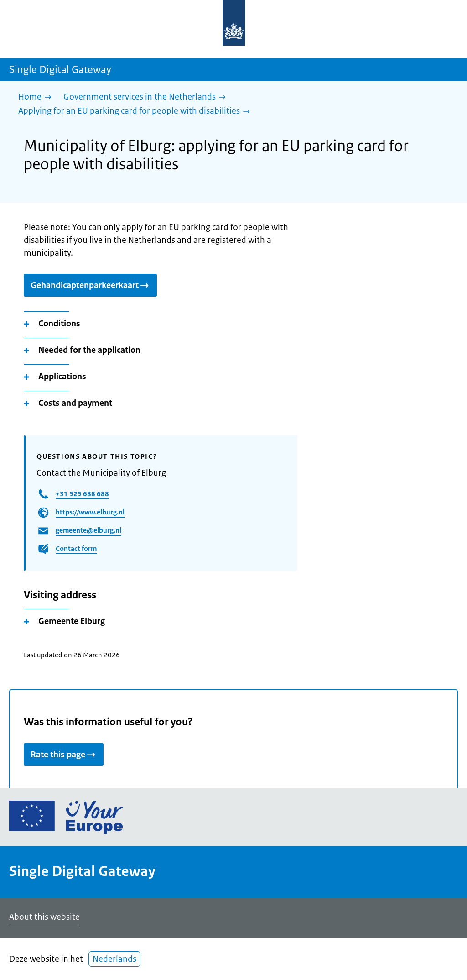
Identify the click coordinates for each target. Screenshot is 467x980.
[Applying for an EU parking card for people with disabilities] (136, 112)
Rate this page (64, 755)
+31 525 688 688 (82, 494)
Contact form (76, 548)
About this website (44, 917)
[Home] (37, 97)
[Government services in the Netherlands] (147, 97)
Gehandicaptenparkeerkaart (90, 285)
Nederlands (114, 959)
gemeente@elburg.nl (88, 530)
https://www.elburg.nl (90, 512)
